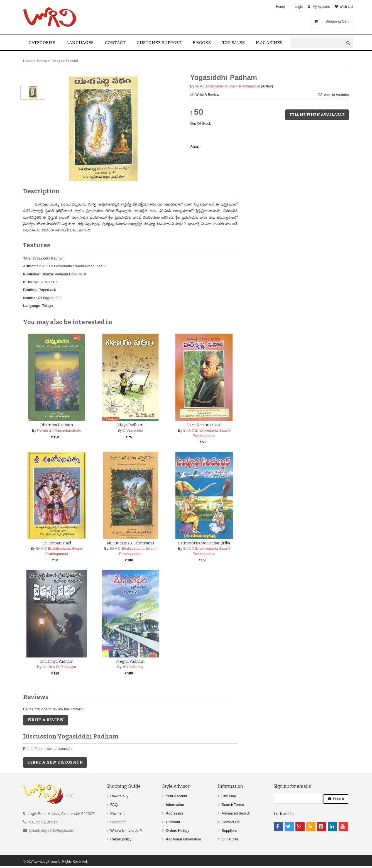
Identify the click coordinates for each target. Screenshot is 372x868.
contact (115, 43)
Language (32, 306)
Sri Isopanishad (57, 543)
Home (280, 7)
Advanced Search (236, 813)
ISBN (27, 282)
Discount (173, 822)
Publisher (31, 274)
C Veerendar (133, 430)
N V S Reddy (133, 667)
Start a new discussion (55, 762)
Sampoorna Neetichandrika (204, 543)
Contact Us (231, 822)
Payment (117, 813)
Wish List (346, 7)
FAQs (115, 805)
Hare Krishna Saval (204, 425)
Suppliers (229, 831)
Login (299, 7)
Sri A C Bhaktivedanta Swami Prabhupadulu (227, 86)
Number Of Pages (38, 298)
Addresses (174, 813)
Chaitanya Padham (57, 662)
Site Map (229, 796)
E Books (202, 43)
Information (175, 805)
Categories (42, 43)
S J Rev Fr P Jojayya (59, 667)
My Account (321, 7)
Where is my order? (126, 831)
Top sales (234, 43)
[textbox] (317, 43)
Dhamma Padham (57, 425)
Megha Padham (130, 662)
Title (27, 258)
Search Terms (233, 805)
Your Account (177, 796)
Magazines (269, 43)
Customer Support (159, 43)
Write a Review (207, 95)
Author (29, 266)
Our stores (230, 839)
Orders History (178, 831)
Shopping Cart (337, 21)
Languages (80, 43)
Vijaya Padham (130, 425)
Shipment (118, 822)
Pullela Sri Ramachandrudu (59, 430)
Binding (30, 290)
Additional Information (183, 839)
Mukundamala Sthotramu (130, 543)
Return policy (121, 839)
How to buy (119, 796)
